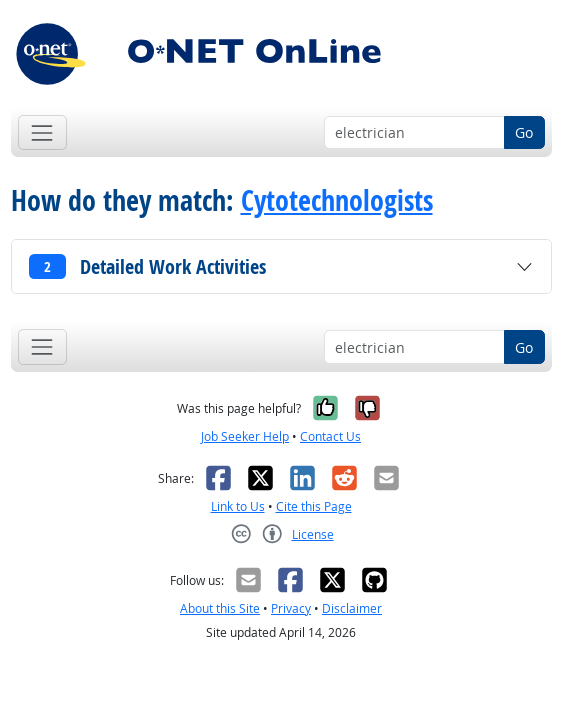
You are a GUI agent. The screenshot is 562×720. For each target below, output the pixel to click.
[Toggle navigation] (42, 132)
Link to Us (238, 506)
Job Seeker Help (245, 436)
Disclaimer (352, 608)
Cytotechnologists (337, 201)
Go (524, 132)
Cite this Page (314, 506)
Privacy (291, 608)
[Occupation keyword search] (414, 133)
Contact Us (330, 436)
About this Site (220, 608)
